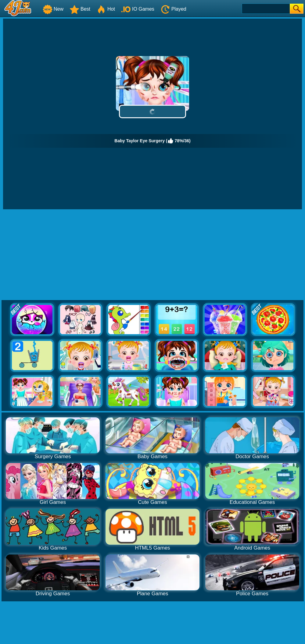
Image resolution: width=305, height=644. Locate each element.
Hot (106, 9)
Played (173, 9)
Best (80, 9)
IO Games (138, 9)
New (53, 9)
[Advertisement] (153, 255)
